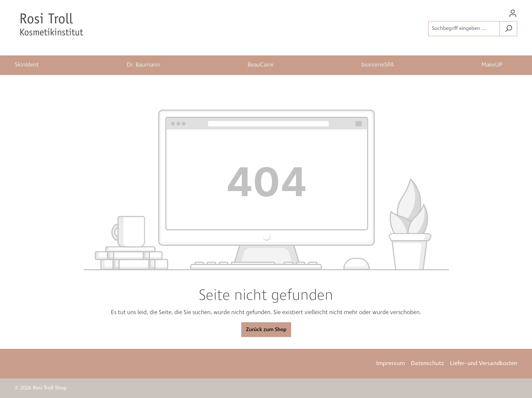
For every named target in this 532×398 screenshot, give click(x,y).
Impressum (391, 363)
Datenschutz (427, 363)
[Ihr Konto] (513, 13)
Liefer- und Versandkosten (484, 363)
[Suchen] (508, 29)
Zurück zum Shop (266, 330)
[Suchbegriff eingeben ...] (464, 29)
